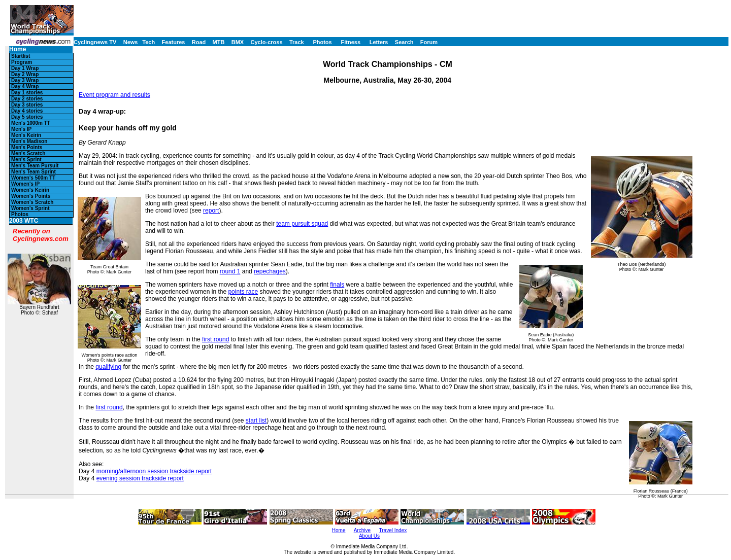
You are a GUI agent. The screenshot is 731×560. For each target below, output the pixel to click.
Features (174, 42)
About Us (369, 536)
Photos (322, 42)
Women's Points (31, 196)
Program (22, 62)
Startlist (21, 56)
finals (337, 285)
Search (404, 42)
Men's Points (27, 147)
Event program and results (114, 95)
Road (199, 42)
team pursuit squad (302, 224)
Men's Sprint (26, 160)
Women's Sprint (30, 208)
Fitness (351, 42)
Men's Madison (29, 141)
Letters (379, 42)
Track (297, 42)
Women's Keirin (30, 190)
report (211, 211)
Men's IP (21, 129)
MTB (219, 42)
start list (256, 421)
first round (215, 339)
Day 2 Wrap (25, 74)
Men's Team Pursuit (35, 166)
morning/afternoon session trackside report (154, 471)
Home (18, 49)
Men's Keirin (26, 135)
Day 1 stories (27, 93)
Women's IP (25, 184)
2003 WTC (24, 221)
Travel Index (393, 530)
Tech (148, 42)
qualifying (108, 367)
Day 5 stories (27, 117)
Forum (429, 42)
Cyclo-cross (267, 42)
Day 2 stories (27, 99)
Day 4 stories (27, 111)
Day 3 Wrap (25, 80)
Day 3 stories (27, 105)
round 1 (230, 271)
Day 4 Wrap (25, 86)
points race (243, 292)
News (131, 42)
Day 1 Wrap (25, 68)
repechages (270, 271)
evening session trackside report (140, 478)
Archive (362, 530)
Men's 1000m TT (31, 123)
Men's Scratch (28, 153)
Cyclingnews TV (95, 42)
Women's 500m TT (33, 178)
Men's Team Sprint (34, 172)
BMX (238, 42)
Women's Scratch (32, 202)
